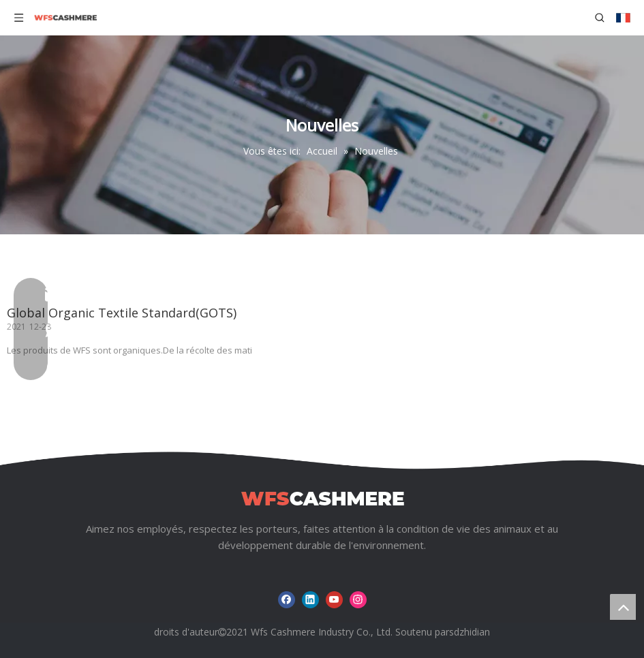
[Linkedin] (310, 600)
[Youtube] (334, 600)
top (623, 607)
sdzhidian (470, 632)
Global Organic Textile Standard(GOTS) (122, 313)
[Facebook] (287, 600)
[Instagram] (358, 600)
